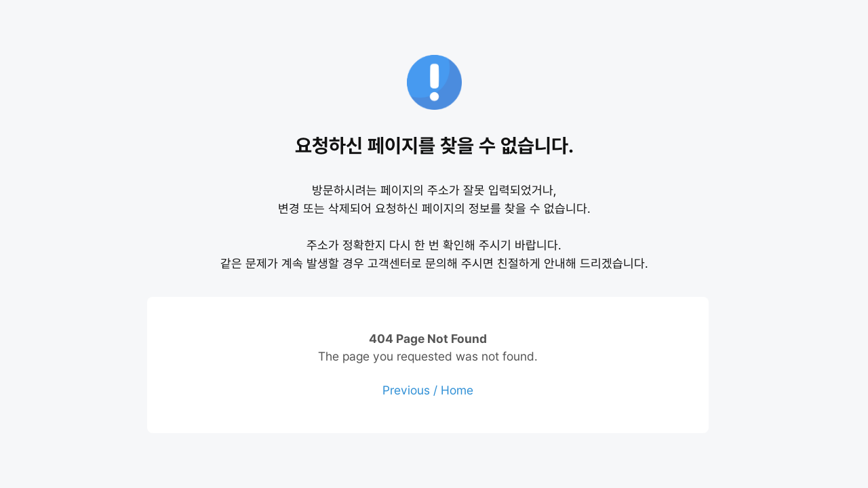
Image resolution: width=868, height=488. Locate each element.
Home (457, 390)
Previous (406, 390)
